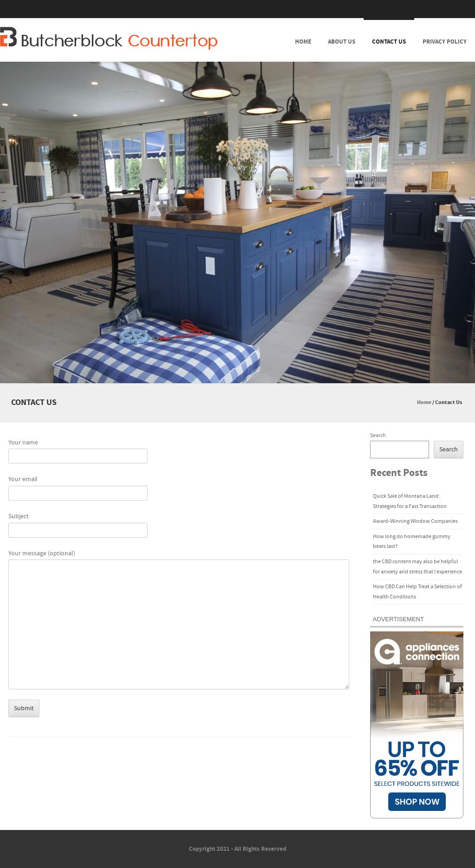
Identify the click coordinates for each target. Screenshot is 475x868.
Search (378, 435)
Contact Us (389, 42)
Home (303, 42)
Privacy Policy (445, 42)
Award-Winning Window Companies (415, 521)
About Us (342, 42)
